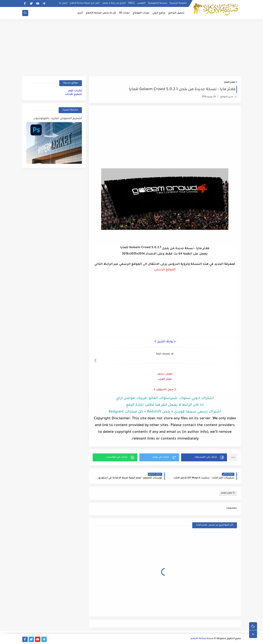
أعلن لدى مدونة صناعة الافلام (85, 3)
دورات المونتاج (141, 13)
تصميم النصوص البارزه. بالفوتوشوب (57, 119)
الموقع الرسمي (165, 270)
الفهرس (141, 3)
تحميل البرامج (176, 13)
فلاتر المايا (230, 82)
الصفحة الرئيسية (178, 3)
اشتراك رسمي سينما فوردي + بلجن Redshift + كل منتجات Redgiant (165, 412)
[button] (204, 457)
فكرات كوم (75, 91)
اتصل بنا (63, 3)
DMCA (131, 3)
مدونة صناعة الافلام (202, 639)
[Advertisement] (132, 47)
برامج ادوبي (159, 13)
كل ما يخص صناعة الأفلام (101, 13)
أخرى (80, 13)
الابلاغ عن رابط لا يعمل (114, 3)
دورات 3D (124, 13)
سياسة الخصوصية (158, 3)
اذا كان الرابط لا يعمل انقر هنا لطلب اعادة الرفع (165, 405)
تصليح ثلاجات (73, 94)
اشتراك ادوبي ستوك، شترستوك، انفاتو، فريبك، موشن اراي (165, 398)
